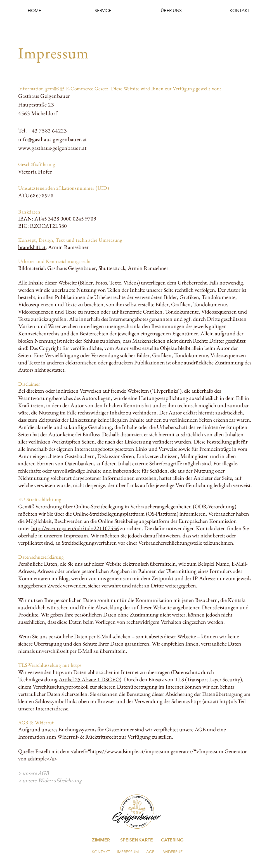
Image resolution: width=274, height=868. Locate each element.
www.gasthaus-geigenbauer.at (52, 148)
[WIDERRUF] (173, 852)
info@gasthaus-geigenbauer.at (53, 139)
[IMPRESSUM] (128, 852)
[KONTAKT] (101, 852)
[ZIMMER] (101, 840)
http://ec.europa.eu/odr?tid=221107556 (75, 528)
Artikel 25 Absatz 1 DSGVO (89, 679)
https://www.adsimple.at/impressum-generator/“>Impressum (157, 751)
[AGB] (150, 852)
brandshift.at (32, 247)
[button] (103, 10)
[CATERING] (172, 840)
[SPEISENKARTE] (136, 840)
